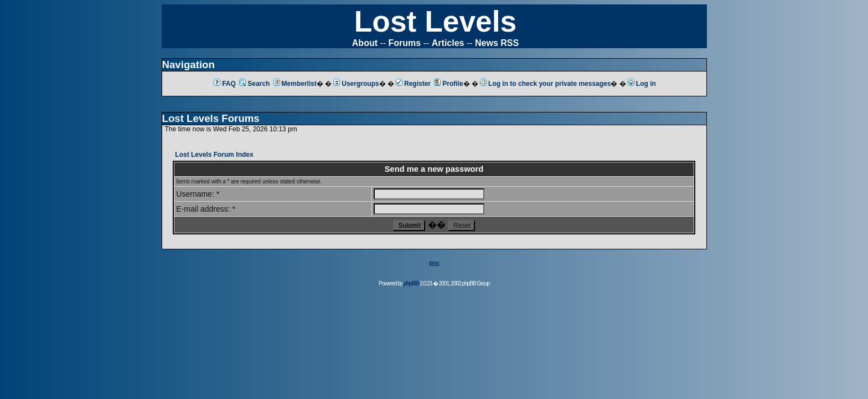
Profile (448, 84)
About (365, 43)
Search (254, 84)
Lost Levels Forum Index (214, 155)
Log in (642, 84)
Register (413, 84)
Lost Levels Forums (211, 118)
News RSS (497, 43)
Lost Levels (435, 21)
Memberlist (295, 84)
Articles (448, 43)
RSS (434, 264)
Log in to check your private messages (545, 84)
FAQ (225, 84)
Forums (405, 43)
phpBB (411, 283)
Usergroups (356, 84)
